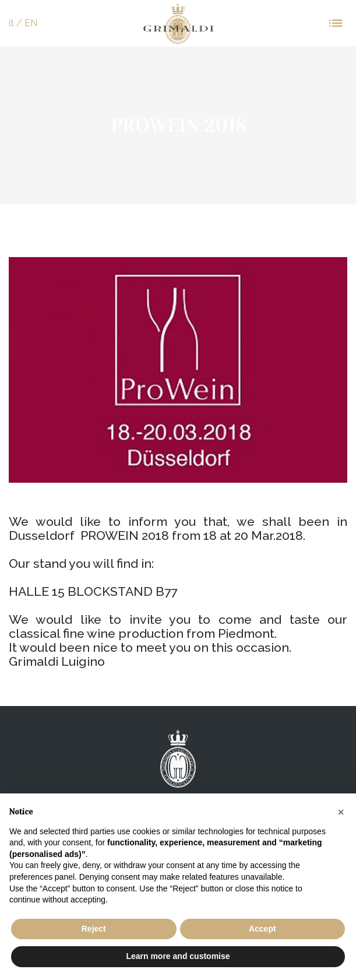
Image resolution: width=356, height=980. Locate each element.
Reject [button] (94, 929)
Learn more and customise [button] (178, 956)
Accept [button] (262, 929)
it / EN (23, 23)
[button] (341, 812)
